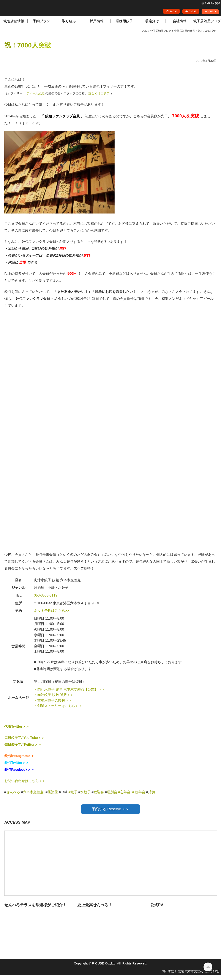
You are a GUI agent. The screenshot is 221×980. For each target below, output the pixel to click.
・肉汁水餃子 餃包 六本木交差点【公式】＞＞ (69, 695)
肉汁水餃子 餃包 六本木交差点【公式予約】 (191, 977)
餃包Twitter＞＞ (17, 768)
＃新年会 (138, 797)
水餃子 (86, 797)
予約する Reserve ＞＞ (111, 814)
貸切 (152, 797)
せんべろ (13, 797)
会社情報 (180, 26)
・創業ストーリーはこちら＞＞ (58, 711)
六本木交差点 (33, 797)
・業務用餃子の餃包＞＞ (53, 706)
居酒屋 (53, 797)
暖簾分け (152, 26)
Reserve (171, 13)
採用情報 (97, 26)
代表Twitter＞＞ (17, 732)
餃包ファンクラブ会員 (63, 122)
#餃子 (73, 797)
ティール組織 (36, 99)
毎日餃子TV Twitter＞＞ (23, 750)
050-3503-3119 (46, 601)
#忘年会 (124, 797)
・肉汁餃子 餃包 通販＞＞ (54, 700)
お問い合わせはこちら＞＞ (25, 786)
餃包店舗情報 (14, 26)
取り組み (69, 26)
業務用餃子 (124, 26)
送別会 (112, 797)
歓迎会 (99, 797)
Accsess (191, 13)
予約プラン (41, 26)
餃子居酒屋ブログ (207, 26)
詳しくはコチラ (99, 99)
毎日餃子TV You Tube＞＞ (25, 743)
